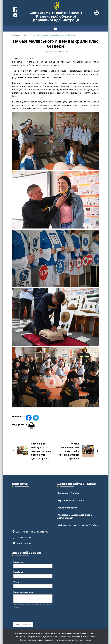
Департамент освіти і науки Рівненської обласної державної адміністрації (56, 16)
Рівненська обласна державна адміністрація (75, 517)
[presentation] (32, 615)
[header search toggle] (97, 13)
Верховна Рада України (71, 500)
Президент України (68, 493)
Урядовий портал (67, 508)
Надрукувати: (23, 424)
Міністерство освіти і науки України (78, 525)
